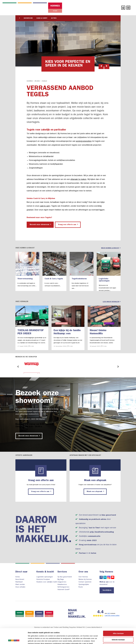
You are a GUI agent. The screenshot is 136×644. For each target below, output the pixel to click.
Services (62, 572)
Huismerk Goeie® (64, 590)
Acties (54, 18)
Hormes (30, 81)
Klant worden (20, 585)
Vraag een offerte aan (68, 225)
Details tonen (115, 640)
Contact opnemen (85, 582)
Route (81, 587)
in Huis (37, 81)
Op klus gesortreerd (65, 577)
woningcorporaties (84, 141)
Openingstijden (84, 585)
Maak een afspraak (95, 491)
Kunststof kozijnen (43, 580)
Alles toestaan (118, 618)
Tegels (44, 81)
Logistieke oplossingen (45, 577)
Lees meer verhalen (112, 302)
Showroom (28, 18)
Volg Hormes (106, 572)
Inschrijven (107, 590)
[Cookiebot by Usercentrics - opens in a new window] (14, 640)
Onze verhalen (20, 587)
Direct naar (21, 572)
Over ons (83, 572)
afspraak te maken (78, 180)
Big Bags (61, 580)
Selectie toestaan (118, 624)
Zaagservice (62, 582)
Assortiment (20, 580)
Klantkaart (19, 582)
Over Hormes (83, 577)
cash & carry (45, 206)
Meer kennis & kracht (111, 248)
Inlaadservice (62, 585)
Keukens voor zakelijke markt (47, 582)
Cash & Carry (42, 18)
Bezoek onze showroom (40, 225)
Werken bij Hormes (85, 580)
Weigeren (118, 630)
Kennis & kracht (45, 572)
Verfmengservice (63, 587)
